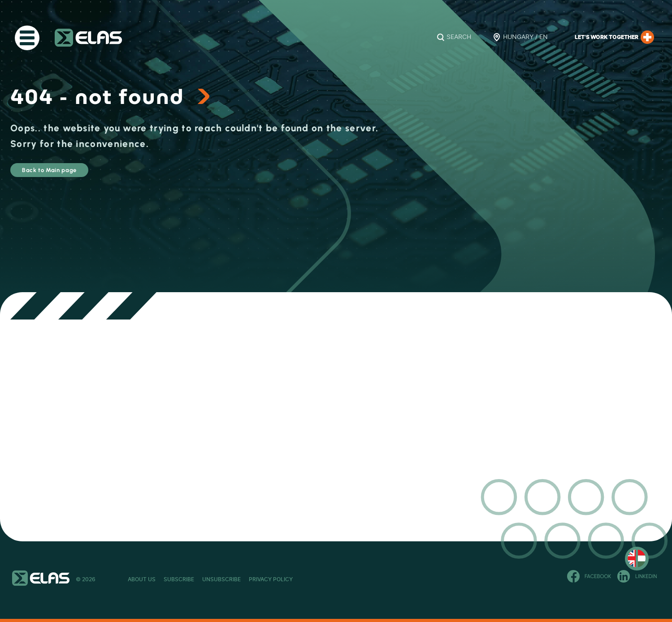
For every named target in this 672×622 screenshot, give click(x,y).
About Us (142, 579)
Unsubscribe (270, 579)
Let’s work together (614, 37)
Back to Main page (74, 174)
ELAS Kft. (88, 38)
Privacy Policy (343, 579)
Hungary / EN (525, 37)
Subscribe (203, 579)
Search (459, 37)
